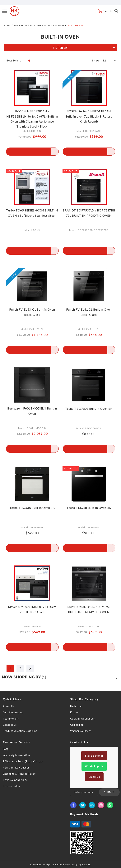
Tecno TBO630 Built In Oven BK (32, 508)
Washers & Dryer (81, 731)
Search (116, 11)
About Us (9, 706)
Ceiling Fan (77, 725)
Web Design (72, 864)
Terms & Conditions (15, 780)
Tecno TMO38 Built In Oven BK (89, 508)
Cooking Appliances (83, 719)
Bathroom (76, 706)
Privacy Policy (12, 786)
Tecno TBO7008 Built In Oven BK (89, 408)
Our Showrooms (13, 712)
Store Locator (94, 756)
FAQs (6, 749)
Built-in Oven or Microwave (47, 25)
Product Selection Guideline (20, 731)
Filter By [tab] (60, 48)
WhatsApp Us (94, 766)
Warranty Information (16, 755)
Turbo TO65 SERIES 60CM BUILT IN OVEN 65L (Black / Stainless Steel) (32, 215)
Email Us (94, 777)
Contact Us (10, 725)
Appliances (21, 25)
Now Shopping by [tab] (21, 677)
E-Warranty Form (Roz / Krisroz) (23, 761)
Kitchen (75, 712)
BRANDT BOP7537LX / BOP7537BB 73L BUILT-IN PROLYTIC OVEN (89, 215)
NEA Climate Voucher (16, 768)
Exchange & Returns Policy (19, 774)
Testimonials (11, 719)
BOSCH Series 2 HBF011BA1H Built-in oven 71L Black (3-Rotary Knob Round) (89, 116)
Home (7, 25)
